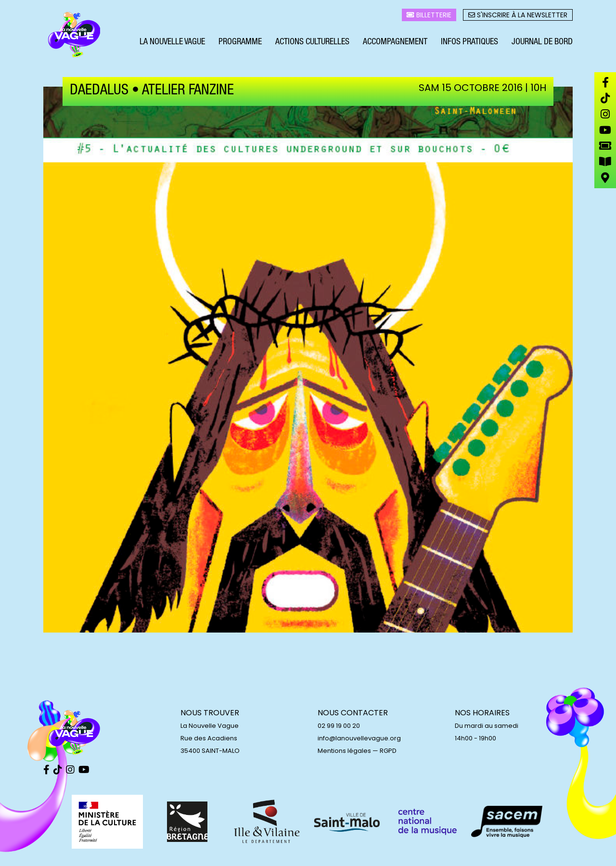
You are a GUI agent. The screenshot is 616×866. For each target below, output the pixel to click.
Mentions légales (344, 751)
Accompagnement (395, 42)
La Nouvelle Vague (172, 42)
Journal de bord (542, 42)
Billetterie (429, 15)
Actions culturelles (312, 42)
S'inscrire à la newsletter (518, 15)
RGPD (388, 751)
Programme (240, 42)
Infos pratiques (469, 42)
